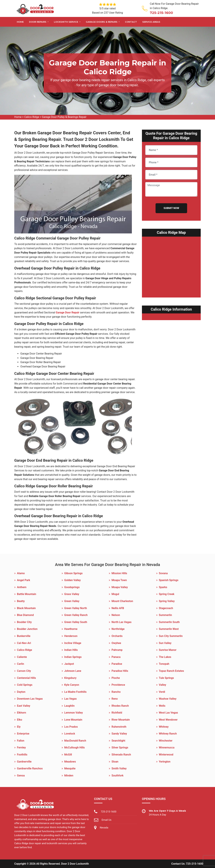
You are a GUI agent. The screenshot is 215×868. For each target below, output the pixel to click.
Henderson (71, 636)
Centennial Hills (26, 678)
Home (20, 22)
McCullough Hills (75, 748)
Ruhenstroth (119, 727)
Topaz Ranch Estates (171, 671)
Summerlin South (169, 622)
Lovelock (70, 734)
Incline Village (73, 643)
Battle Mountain (27, 594)
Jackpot (69, 664)
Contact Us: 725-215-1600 (187, 864)
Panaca (116, 657)
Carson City (24, 671)
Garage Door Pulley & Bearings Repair (64, 117)
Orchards (117, 636)
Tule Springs (166, 678)
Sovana (163, 573)
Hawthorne (71, 629)
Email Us (106, 820)
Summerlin (165, 615)
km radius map (171, 265)
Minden (69, 776)
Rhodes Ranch (120, 706)
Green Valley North (76, 608)
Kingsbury (70, 678)
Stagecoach (166, 608)
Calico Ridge (32, 117)
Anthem (22, 587)
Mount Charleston (122, 601)
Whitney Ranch (168, 734)
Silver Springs (120, 748)
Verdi (162, 692)
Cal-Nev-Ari (24, 643)
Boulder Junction (27, 629)
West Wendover (168, 720)
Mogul (115, 594)
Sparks (163, 587)
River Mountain (121, 720)
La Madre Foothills (76, 692)
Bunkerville (24, 636)
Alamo (21, 573)
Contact (131, 22)
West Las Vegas (168, 713)
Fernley (21, 748)
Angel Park (24, 580)
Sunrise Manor (168, 650)
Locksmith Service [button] (66, 22)
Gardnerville (24, 762)
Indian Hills (71, 650)
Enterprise (23, 734)
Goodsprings (72, 587)
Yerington (165, 762)
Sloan (115, 762)
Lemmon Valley (74, 713)
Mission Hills (119, 573)
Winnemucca (167, 748)
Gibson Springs (73, 573)
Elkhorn (21, 713)
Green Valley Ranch (76, 615)
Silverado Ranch (121, 755)
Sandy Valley (119, 734)
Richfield (117, 713)
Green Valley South (76, 622)
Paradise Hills (120, 671)
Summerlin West (169, 629)
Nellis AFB (118, 608)
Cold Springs (25, 685)
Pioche (116, 678)
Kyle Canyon (72, 685)
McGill (68, 755)
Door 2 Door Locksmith (75, 864)
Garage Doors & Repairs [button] (102, 22)
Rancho (116, 692)
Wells (162, 706)
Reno (115, 699)
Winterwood (166, 755)
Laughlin (69, 706)
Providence (118, 685)
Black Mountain (26, 608)
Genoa (21, 776)
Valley (163, 685)
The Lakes (165, 657)
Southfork (117, 776)
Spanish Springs (169, 580)
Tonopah (164, 664)
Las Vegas (71, 699)
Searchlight (118, 741)
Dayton (21, 692)
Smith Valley (119, 768)
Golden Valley (73, 580)
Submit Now (171, 208)
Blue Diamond (25, 615)
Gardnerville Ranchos (30, 768)
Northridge (118, 629)
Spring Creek (167, 594)
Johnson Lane (73, 671)
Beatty (21, 601)
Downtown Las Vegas (30, 699)
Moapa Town (119, 580)
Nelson (116, 615)
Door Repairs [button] (38, 22)
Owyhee (116, 643)
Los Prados (71, 727)
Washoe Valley (168, 699)
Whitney (164, 727)
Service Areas (151, 22)
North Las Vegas (122, 622)
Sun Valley (165, 643)
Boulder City (24, 622)
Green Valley (72, 601)
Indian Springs (73, 657)
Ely (19, 727)
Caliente (22, 657)
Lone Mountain (73, 720)
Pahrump (117, 650)
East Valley (24, 706)
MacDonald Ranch (75, 741)
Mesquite (70, 768)
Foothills (22, 755)
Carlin (20, 664)
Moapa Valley (120, 587)
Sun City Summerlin (171, 636)
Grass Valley (72, 594)
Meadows (70, 762)
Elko (20, 720)
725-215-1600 (161, 13)
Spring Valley (167, 601)
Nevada (104, 828)
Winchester (166, 741)
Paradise (117, 664)
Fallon (21, 741)
